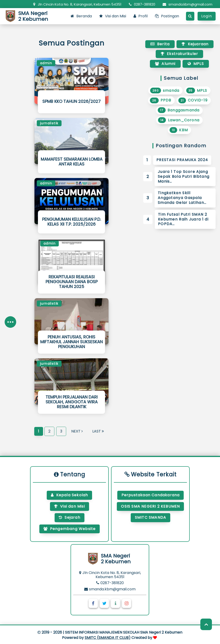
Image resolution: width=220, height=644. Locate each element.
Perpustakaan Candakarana (151, 495)
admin (46, 63)
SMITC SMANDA (150, 517)
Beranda (81, 16)
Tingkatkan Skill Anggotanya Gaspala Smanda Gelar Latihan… (182, 198)
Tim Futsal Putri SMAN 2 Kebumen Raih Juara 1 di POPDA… (183, 219)
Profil (141, 16)
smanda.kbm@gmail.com (187, 4)
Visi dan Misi (113, 16)
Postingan (167, 16)
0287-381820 (142, 4)
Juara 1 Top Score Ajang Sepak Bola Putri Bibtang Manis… (184, 176)
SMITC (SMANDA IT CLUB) (108, 638)
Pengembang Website (70, 529)
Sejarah (70, 517)
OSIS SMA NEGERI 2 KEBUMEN (150, 506)
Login (207, 16)
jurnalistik (49, 123)
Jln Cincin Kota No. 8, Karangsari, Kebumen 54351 (77, 4)
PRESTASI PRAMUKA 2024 (182, 160)
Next (77, 431)
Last (98, 431)
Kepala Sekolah (69, 495)
